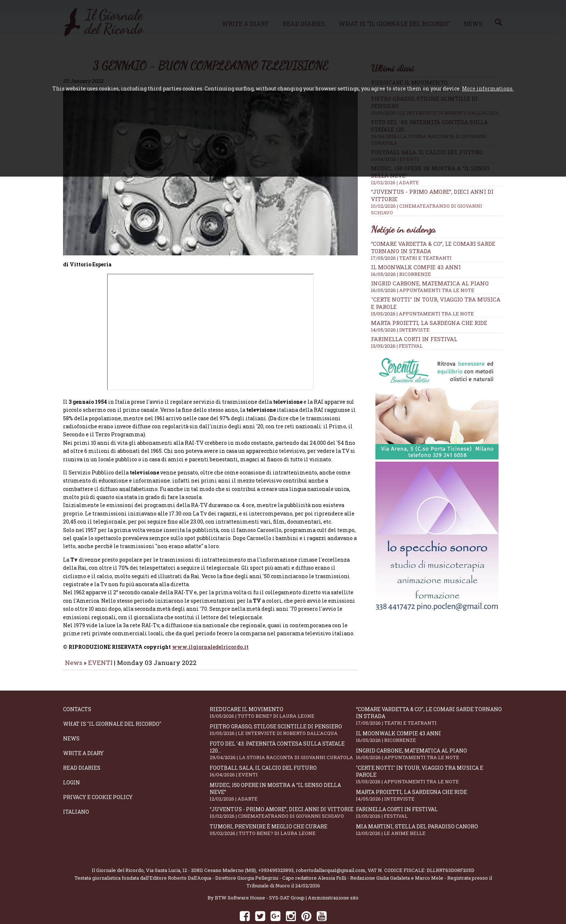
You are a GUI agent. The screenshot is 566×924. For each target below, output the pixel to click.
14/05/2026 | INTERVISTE (400, 330)
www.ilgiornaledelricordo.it (210, 626)
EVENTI (100, 642)
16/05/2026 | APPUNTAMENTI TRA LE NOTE (423, 290)
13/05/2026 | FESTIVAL (397, 346)
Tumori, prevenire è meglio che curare (283, 809)
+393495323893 (276, 850)
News (73, 642)
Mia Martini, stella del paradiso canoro (429, 809)
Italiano (76, 791)
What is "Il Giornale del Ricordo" (112, 703)
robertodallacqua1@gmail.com (331, 850)
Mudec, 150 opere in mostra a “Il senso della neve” (283, 771)
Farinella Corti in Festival (414, 339)
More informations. (488, 88)
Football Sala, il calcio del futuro (283, 751)
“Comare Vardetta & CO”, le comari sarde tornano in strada (429, 695)
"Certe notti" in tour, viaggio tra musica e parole (429, 754)
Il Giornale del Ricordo (118, 850)
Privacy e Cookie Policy (98, 777)
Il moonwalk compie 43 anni (416, 267)
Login (71, 762)
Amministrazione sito (333, 877)
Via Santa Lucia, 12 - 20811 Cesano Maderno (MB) (201, 850)
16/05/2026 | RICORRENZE (401, 274)
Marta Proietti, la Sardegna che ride (429, 323)
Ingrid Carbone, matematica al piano (430, 283)
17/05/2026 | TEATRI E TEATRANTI (411, 258)
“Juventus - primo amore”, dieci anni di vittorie (283, 792)
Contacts (77, 689)
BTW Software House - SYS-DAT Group (260, 877)
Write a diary (83, 733)
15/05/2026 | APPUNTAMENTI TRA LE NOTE (422, 314)
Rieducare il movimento (283, 692)
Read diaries (82, 747)
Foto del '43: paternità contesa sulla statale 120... (283, 730)
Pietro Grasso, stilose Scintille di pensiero (283, 709)
